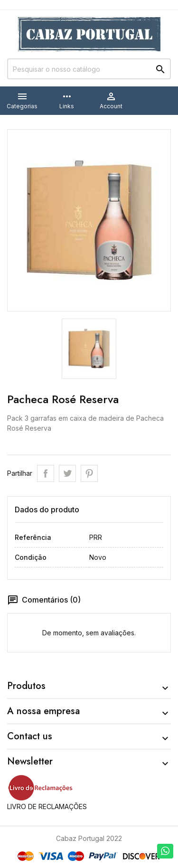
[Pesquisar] (89, 69)
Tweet (67, 473)
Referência (33, 537)
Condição (31, 557)
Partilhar (46, 473)
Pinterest (89, 473)
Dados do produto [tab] (47, 509)
